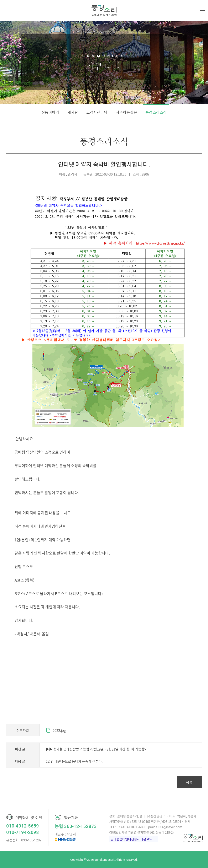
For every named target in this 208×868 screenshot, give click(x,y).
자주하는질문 (126, 112)
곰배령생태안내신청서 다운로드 (131, 839)
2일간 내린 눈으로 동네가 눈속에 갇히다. (74, 761)
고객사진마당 (97, 112)
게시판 (73, 112)
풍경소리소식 (156, 112)
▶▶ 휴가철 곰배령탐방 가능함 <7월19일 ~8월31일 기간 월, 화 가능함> (96, 749)
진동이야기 (50, 112)
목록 (189, 782)
